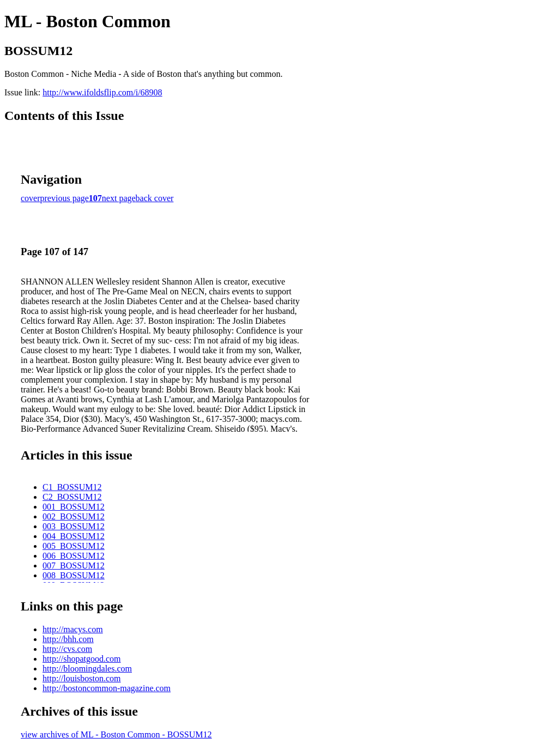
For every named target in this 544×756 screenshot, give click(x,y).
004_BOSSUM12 (74, 536)
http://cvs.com (67, 649)
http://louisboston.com (82, 678)
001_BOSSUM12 (74, 507)
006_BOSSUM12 (74, 556)
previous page (65, 198)
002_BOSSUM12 (74, 516)
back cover (155, 198)
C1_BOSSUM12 (72, 487)
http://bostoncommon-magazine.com (107, 688)
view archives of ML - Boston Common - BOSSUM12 (116, 734)
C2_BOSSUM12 (72, 497)
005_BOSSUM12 (74, 546)
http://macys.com (73, 629)
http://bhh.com (68, 639)
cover (31, 198)
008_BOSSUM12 (74, 575)
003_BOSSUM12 (74, 526)
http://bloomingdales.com (87, 669)
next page (119, 198)
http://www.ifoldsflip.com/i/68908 (102, 92)
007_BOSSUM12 (74, 566)
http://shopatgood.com (82, 659)
